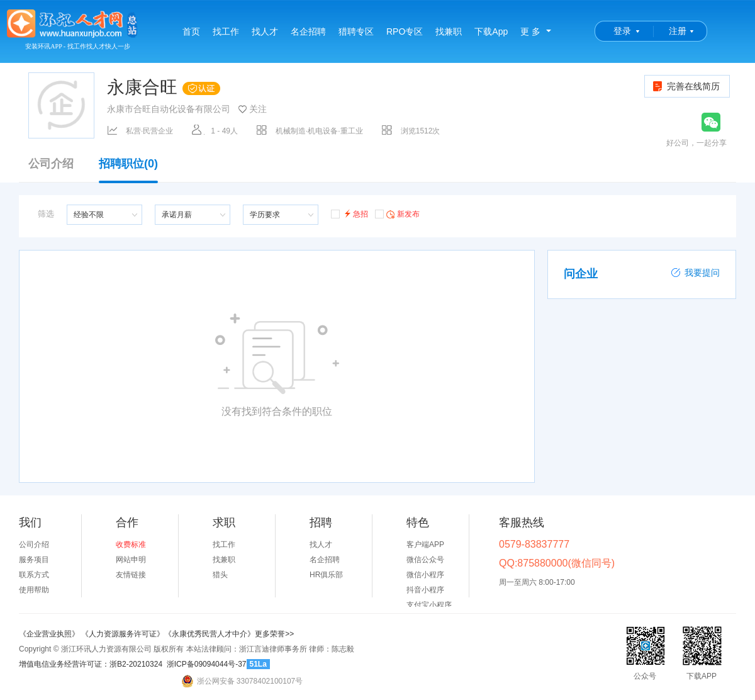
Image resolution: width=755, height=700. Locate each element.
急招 (350, 213)
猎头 (220, 575)
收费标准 (131, 545)
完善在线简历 (685, 86)
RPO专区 (405, 31)
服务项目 (34, 560)
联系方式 (34, 575)
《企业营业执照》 (50, 634)
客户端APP (425, 545)
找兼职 (449, 31)
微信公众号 (425, 560)
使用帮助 (34, 590)
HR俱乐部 (326, 575)
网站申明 (131, 560)
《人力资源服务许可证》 (123, 634)
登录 (622, 31)
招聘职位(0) (128, 170)
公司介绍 (51, 164)
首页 (191, 31)
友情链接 (131, 575)
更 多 (530, 31)
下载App (491, 31)
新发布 (397, 213)
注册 (678, 31)
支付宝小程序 (429, 605)
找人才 (265, 31)
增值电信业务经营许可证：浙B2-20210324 (91, 664)
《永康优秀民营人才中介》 (210, 634)
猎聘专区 (356, 31)
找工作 (226, 31)
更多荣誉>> (274, 634)
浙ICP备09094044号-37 (207, 664)
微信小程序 (425, 575)
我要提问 (695, 273)
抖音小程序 (425, 590)
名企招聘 (308, 31)
